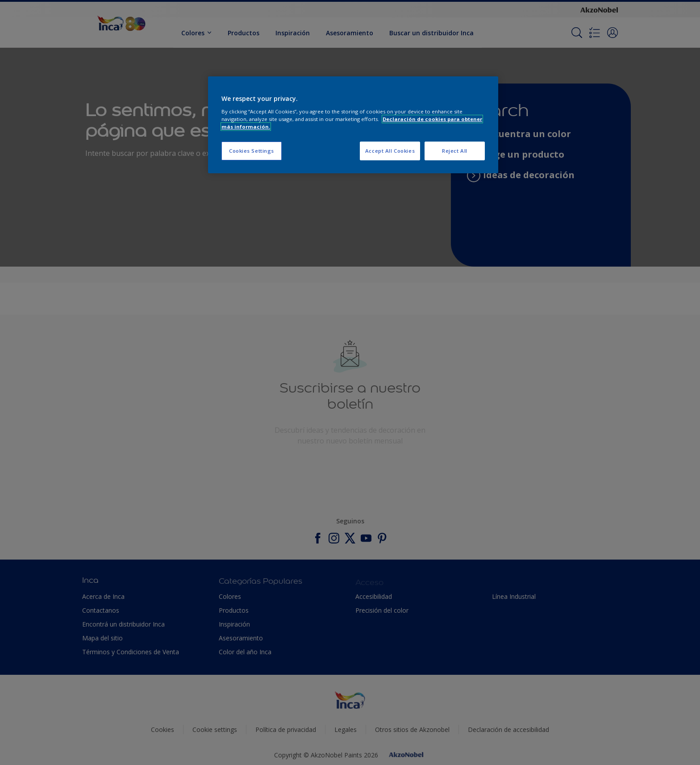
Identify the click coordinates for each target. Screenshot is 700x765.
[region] (353, 125)
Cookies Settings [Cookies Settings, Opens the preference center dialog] (252, 151)
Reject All (455, 151)
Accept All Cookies (390, 151)
